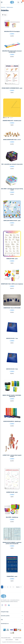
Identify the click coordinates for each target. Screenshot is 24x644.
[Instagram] (6, 605)
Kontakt (17, 640)
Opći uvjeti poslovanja (17, 638)
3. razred (12, 90)
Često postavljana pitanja (6, 638)
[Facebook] (2, 605)
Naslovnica (3, 7)
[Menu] (2, 2)
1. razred (12, 54)
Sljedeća (19, 587)
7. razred (12, 546)
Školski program (10, 7)
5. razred (12, 166)
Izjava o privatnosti (9, 640)
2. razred (12, 34)
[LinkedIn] (9, 605)
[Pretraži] (18, 2)
